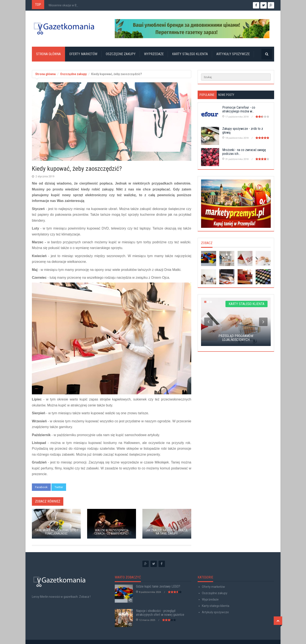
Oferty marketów (83, 54)
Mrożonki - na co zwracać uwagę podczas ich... (244, 152)
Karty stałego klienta (190, 54)
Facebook (41, 487)
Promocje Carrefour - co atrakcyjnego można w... (239, 109)
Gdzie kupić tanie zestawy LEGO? (158, 586)
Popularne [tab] (207, 95)
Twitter (59, 487)
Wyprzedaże (154, 54)
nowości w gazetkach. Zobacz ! (70, 597)
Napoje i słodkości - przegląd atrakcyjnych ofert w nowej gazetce (160, 613)
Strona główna (48, 54)
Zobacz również (48, 501)
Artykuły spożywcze (233, 54)
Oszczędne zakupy (121, 54)
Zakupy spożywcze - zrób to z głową (243, 131)
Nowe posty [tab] (226, 95)
